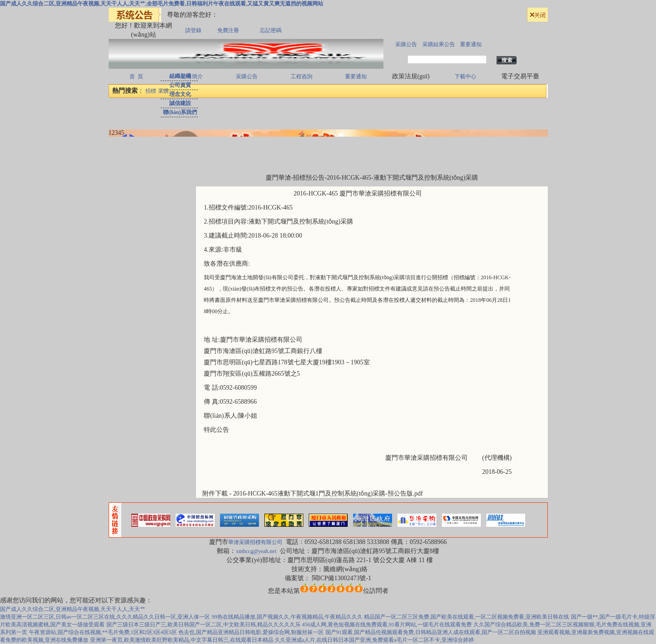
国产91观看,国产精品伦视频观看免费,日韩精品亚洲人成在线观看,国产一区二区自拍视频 (431, 632)
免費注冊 (228, 30)
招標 (151, 91)
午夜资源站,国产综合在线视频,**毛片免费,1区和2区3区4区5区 (103, 632)
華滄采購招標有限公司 (256, 542)
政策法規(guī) (411, 76)
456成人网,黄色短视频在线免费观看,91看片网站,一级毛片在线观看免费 (387, 625)
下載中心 (465, 76)
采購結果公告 (439, 44)
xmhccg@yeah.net (256, 551)
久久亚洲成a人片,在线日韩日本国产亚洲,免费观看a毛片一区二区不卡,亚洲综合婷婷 (374, 640)
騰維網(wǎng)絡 (345, 569)
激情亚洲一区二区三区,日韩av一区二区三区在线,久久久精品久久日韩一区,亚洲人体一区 (105, 617)
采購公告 (406, 44)
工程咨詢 (302, 76)
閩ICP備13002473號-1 (342, 578)
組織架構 (180, 76)
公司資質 (180, 85)
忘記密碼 (271, 30)
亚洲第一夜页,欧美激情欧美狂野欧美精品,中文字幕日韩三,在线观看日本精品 (182, 640)
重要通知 (471, 44)
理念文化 (180, 94)
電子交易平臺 (520, 76)
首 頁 (136, 76)
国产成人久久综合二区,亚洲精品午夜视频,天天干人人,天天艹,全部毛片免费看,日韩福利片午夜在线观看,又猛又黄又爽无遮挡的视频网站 (162, 4)
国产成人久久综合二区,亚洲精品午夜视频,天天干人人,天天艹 (73, 609)
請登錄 (193, 30)
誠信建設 (180, 103)
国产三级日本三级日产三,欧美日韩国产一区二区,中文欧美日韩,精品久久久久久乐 (204, 625)
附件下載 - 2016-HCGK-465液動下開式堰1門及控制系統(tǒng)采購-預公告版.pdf (313, 494)
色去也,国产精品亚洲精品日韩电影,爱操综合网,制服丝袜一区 (251, 632)
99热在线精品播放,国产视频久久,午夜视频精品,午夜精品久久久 (287, 617)
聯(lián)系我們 (180, 112)
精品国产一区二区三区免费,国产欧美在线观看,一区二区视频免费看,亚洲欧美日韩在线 (467, 617)
